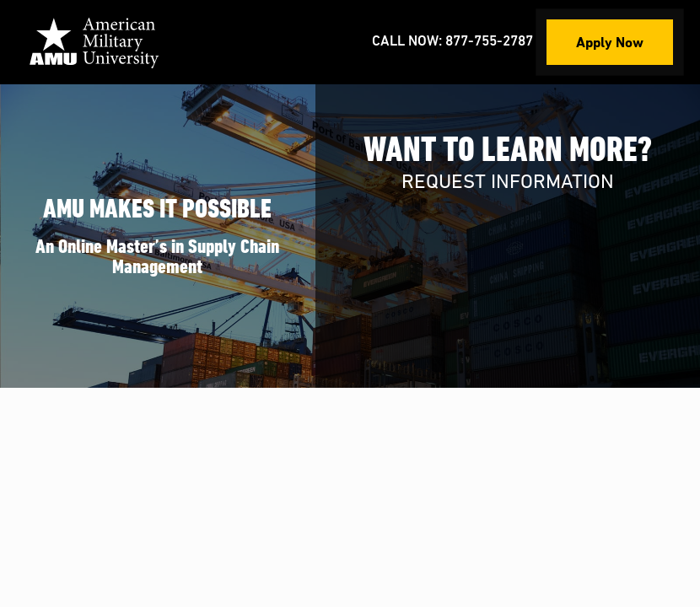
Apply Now (610, 42)
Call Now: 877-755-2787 (452, 42)
